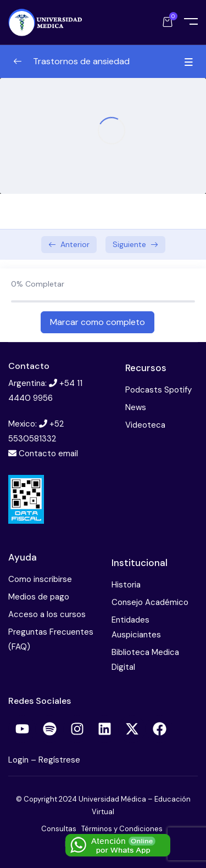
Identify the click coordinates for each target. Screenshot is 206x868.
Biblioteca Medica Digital (145, 660)
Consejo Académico (150, 602)
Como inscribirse (40, 579)
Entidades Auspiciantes (136, 627)
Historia (126, 585)
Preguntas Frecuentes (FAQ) (51, 639)
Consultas (59, 829)
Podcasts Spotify (158, 390)
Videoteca (145, 425)
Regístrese (59, 760)
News (136, 407)
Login (20, 760)
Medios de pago (39, 597)
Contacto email (48, 453)
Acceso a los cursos (47, 614)
